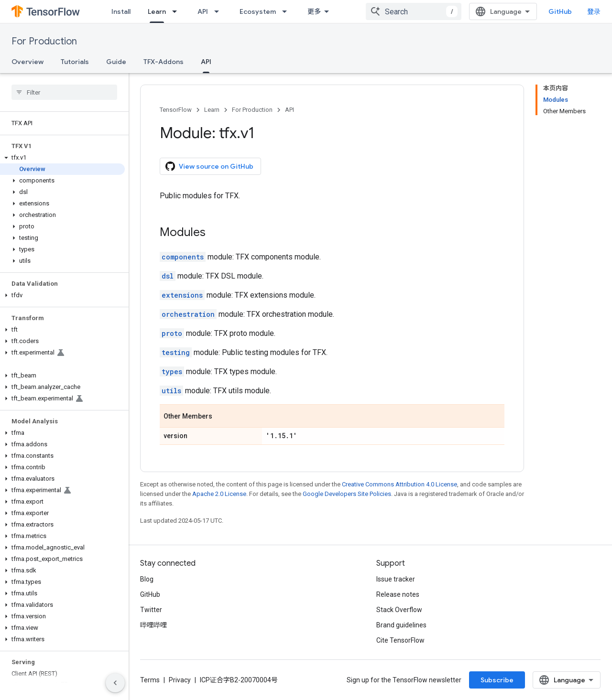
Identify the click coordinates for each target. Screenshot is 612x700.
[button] (62, 158)
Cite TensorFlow (400, 640)
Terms (150, 680)
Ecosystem (258, 11)
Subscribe (497, 680)
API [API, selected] (206, 62)
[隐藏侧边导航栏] (115, 683)
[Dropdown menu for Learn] (177, 11)
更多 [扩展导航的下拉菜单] (314, 11)
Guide (116, 62)
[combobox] (414, 11)
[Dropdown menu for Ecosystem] (287, 11)
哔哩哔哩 (153, 625)
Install (121, 11)
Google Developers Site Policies (347, 494)
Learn (212, 110)
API (203, 11)
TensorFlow (176, 110)
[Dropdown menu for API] (219, 11)
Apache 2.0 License (219, 494)
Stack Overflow (399, 610)
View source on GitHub (209, 166)
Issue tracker (396, 579)
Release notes (398, 594)
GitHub (560, 11)
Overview (27, 62)
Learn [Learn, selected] (157, 11)
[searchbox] (64, 92)
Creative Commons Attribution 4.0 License (399, 484)
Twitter (151, 610)
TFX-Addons (164, 62)
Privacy (180, 680)
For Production (44, 41)
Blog (147, 579)
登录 (594, 11)
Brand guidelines (401, 625)
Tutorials (75, 62)
